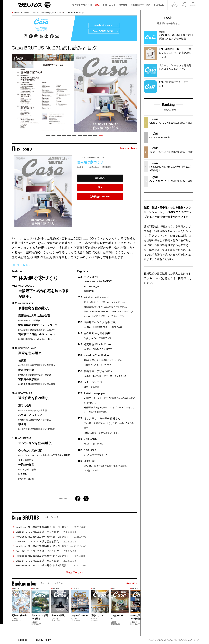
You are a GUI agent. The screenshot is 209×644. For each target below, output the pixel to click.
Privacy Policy (43, 640)
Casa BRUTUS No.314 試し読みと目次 (46, 541)
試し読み (100, 178)
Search (193, 3)
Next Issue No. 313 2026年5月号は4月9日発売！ (51, 556)
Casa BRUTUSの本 (105, 31)
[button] (48, 135)
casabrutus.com (106, 25)
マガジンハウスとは (82, 5)
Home (27, 13)
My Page (174, 3)
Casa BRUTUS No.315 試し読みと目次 (46, 532)
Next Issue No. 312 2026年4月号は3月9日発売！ (51, 565)
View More (74, 573)
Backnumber (129, 148)
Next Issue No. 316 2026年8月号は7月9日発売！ (51, 527)
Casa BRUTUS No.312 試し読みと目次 (46, 561)
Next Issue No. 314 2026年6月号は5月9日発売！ (51, 546)
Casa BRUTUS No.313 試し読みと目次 (46, 551)
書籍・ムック (109, 5)
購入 (100, 187)
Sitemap (23, 640)
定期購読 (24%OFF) (100, 197)
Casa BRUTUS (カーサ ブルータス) (46, 13)
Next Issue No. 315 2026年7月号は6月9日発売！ (51, 537)
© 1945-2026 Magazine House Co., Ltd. (173, 640)
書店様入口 (159, 5)
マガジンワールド (34, 5)
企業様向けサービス (140, 5)
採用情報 (123, 5)
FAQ (184, 3)
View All (131, 583)
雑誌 (97, 5)
